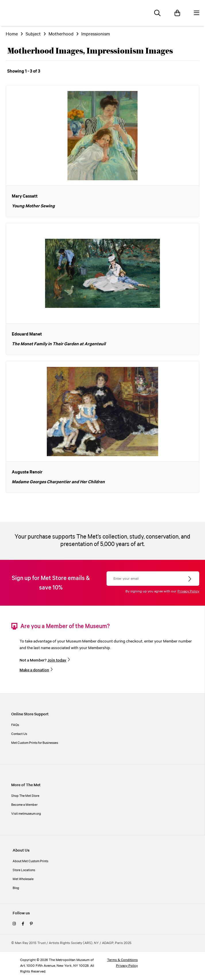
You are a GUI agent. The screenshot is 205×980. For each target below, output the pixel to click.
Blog (16, 888)
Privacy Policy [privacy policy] (127, 966)
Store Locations (24, 870)
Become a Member (24, 805)
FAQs (15, 725)
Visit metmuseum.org (26, 814)
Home (12, 34)
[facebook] (23, 924)
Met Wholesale (23, 879)
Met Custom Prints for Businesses (35, 743)
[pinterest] (31, 924)
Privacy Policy (188, 591)
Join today (57, 660)
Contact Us (19, 734)
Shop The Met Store (25, 796)
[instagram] (14, 924)
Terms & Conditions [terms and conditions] (122, 960)
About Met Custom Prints (30, 861)
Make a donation (34, 670)
